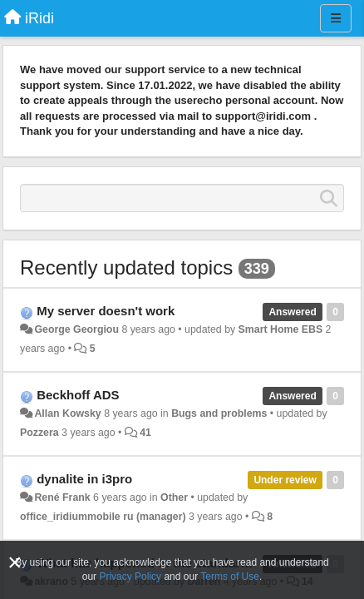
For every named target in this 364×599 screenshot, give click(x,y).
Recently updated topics (126, 267)
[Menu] (336, 18)
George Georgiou (76, 329)
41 (145, 433)
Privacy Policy (130, 577)
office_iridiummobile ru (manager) (103, 517)
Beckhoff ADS (78, 395)
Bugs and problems (219, 413)
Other (174, 498)
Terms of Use (230, 577)
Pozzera (39, 433)
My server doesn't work (106, 311)
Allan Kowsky (67, 413)
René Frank (62, 498)
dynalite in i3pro (84, 479)
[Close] (15, 563)
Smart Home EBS (281, 329)
